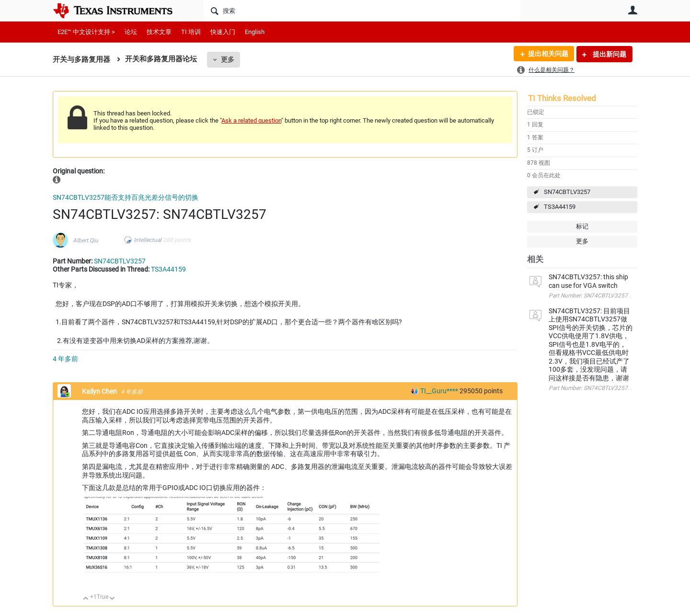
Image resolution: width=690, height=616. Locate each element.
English (255, 32)
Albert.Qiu (86, 240)
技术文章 (159, 32)
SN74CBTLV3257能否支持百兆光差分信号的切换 (126, 197)
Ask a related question (251, 120)
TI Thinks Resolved (562, 98)
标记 (582, 226)
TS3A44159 (560, 207)
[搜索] (362, 11)
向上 (86, 599)
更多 (228, 59)
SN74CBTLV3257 (567, 192)
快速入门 (223, 32)
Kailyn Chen (100, 391)
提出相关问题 (548, 54)
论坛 (131, 32)
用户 (632, 10)
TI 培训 (191, 32)
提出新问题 (609, 54)
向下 (112, 599)
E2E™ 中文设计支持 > (86, 32)
